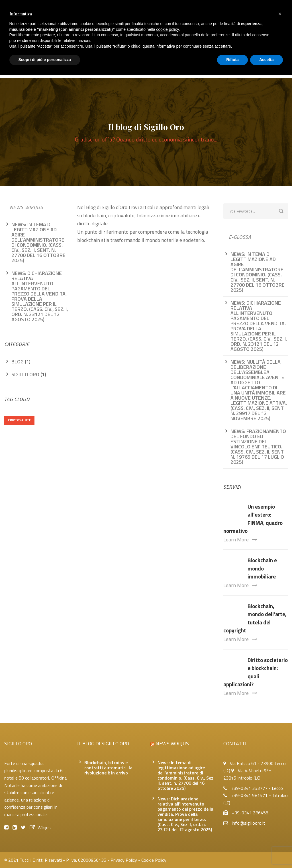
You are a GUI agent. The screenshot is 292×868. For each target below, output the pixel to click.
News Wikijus (26, 207)
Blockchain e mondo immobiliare (262, 568)
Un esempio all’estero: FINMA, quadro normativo (253, 519)
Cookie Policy (154, 860)
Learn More (240, 540)
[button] (280, 14)
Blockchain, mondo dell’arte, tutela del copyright (255, 618)
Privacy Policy (124, 860)
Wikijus (40, 827)
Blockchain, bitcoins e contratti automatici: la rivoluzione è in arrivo (108, 768)
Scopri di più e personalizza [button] (45, 60)
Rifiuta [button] (232, 60)
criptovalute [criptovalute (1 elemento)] (19, 420)
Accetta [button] (267, 60)
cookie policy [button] (167, 29)
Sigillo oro (25, 374)
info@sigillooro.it (249, 823)
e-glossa (240, 237)
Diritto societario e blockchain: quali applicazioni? (256, 672)
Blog (18, 362)
